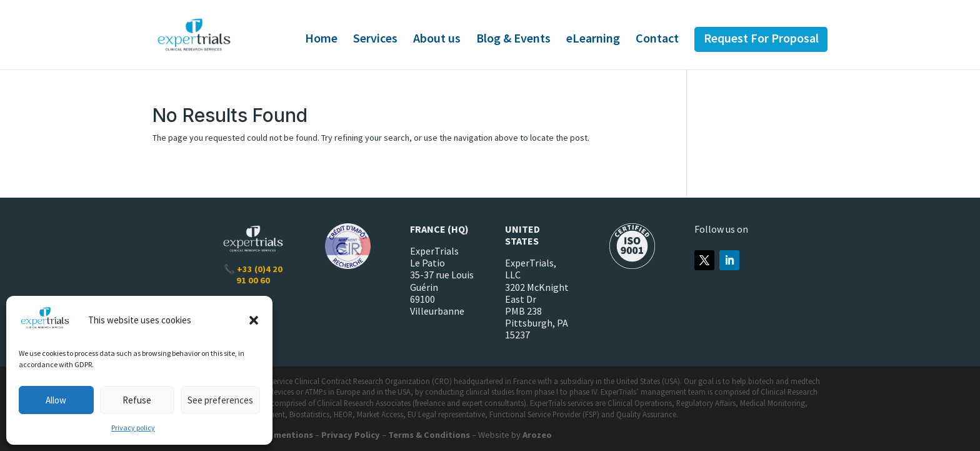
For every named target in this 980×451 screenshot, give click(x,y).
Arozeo (537, 435)
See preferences (220, 400)
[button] (254, 320)
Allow (56, 400)
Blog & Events (513, 40)
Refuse (137, 400)
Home (321, 40)
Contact (657, 40)
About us (437, 40)
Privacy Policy (351, 435)
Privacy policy (133, 428)
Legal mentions (281, 435)
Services (375, 40)
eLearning (593, 40)
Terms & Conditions (429, 435)
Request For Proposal (761, 40)
